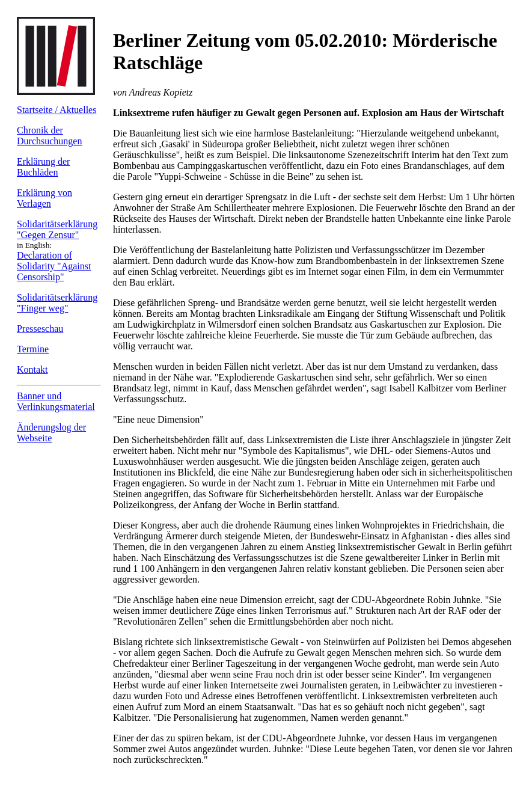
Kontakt (32, 369)
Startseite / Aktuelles (57, 110)
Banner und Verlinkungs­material (56, 401)
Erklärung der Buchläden (43, 167)
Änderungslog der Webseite (51, 433)
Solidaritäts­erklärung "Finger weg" (57, 303)
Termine (33, 349)
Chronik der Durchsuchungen (49, 136)
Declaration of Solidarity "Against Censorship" (54, 266)
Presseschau (40, 329)
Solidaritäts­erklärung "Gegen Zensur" (57, 229)
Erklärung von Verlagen (44, 198)
